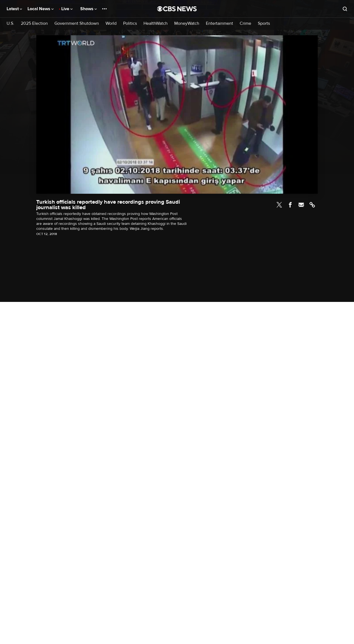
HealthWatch (156, 24)
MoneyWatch (187, 24)
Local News (41, 9)
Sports (264, 24)
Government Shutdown (77, 24)
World (111, 24)
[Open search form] (345, 9)
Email (301, 205)
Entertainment (219, 24)
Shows (88, 9)
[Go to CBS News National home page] (177, 9)
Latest (14, 9)
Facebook (290, 205)
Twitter (279, 205)
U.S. (10, 24)
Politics (130, 24)
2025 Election (34, 24)
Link (312, 205)
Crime (245, 24)
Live (67, 9)
